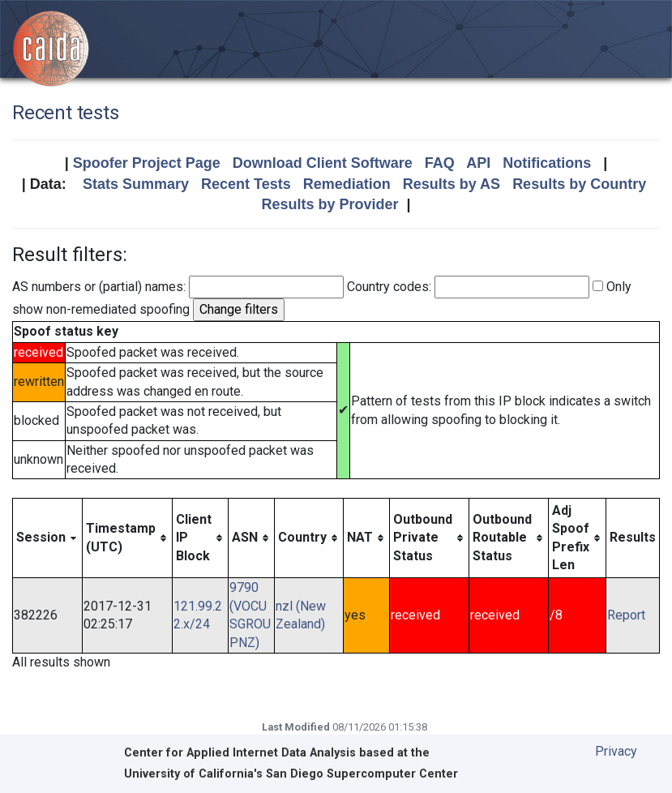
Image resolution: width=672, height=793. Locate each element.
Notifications (547, 163)
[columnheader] (48, 538)
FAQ (440, 163)
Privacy (616, 751)
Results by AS (452, 184)
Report (626, 615)
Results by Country (579, 184)
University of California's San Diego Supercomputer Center (291, 774)
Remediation (347, 184)
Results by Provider (330, 204)
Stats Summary (136, 184)
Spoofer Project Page (147, 163)
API (478, 163)
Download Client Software (323, 163)
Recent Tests (246, 184)
